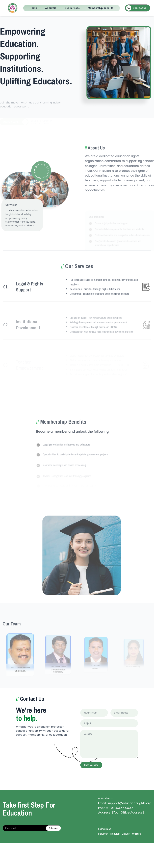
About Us (51, 8)
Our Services (72, 8)
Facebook (103, 834)
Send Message (91, 765)
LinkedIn (126, 834)
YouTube (136, 834)
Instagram (115, 834)
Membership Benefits (101, 8)
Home (33, 8)
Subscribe (53, 828)
